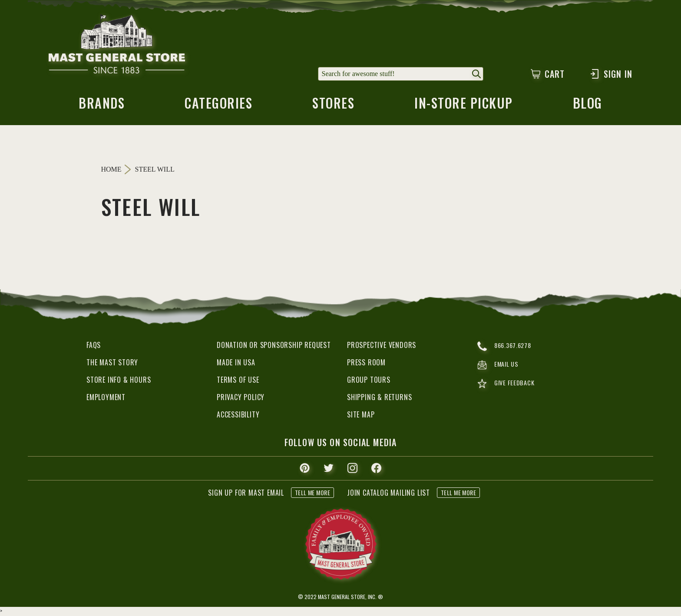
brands (101, 106)
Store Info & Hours (119, 381)
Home (111, 171)
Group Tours (369, 381)
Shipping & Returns (379, 398)
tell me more (312, 494)
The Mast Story (112, 364)
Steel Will (155, 171)
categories (218, 106)
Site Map (361, 416)
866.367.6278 (506, 348)
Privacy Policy (241, 398)
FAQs (94, 346)
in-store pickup (464, 106)
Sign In (611, 74)
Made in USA (236, 364)
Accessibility (238, 416)
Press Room (366, 364)
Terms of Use (238, 381)
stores (333, 106)
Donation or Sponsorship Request (274, 346)
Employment (106, 398)
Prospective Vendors (382, 346)
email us (499, 368)
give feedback (507, 387)
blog (588, 106)
